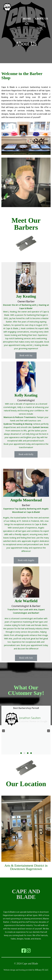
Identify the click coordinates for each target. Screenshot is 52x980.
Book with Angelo (26, 560)
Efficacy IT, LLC (42, 970)
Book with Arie (26, 658)
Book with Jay (26, 355)
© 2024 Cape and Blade (26, 964)
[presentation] (3, 731)
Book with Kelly (26, 454)
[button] (21, 753)
